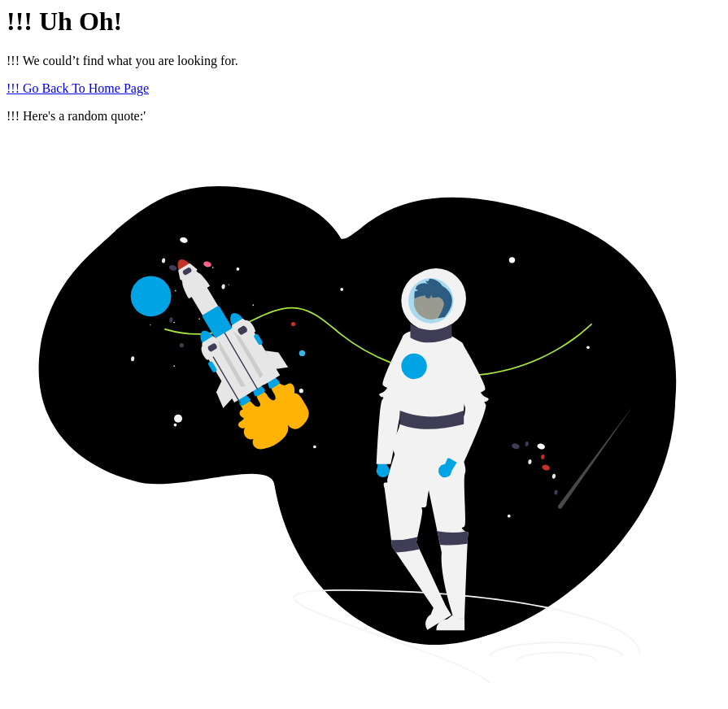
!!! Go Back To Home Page (78, 88)
